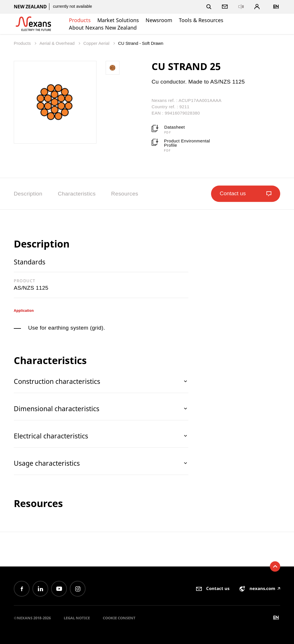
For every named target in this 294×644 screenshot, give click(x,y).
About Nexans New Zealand (103, 28)
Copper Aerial (97, 43)
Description (28, 194)
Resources (125, 194)
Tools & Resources (201, 20)
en (276, 6)
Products (80, 20)
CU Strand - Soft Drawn (141, 43)
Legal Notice (77, 618)
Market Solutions (118, 20)
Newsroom (159, 20)
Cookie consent (119, 618)
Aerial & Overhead (58, 43)
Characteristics (77, 194)
